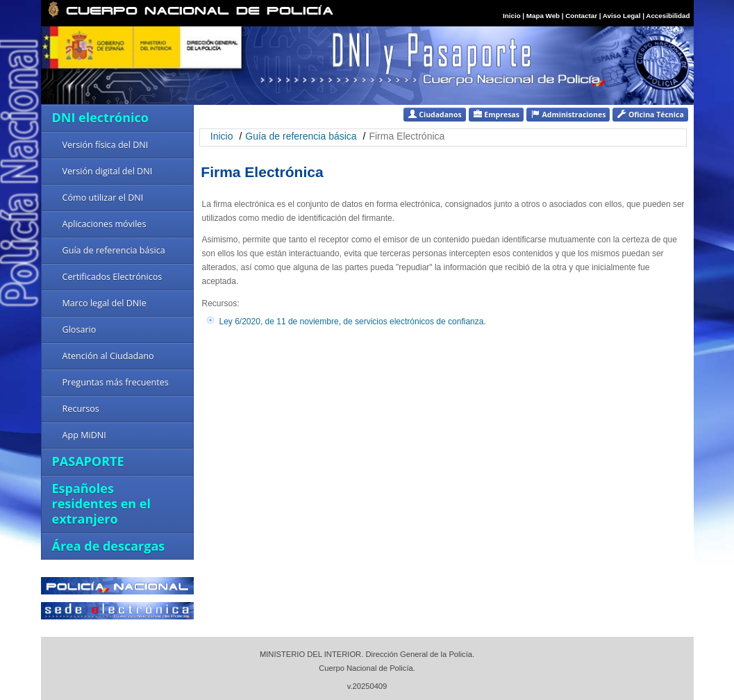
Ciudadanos (435, 114)
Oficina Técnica (650, 114)
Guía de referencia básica (301, 136)
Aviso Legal (623, 16)
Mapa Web (543, 16)
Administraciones (568, 114)
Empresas (496, 114)
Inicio (512, 16)
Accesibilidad (668, 16)
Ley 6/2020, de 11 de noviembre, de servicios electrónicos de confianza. (353, 322)
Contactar (581, 16)
